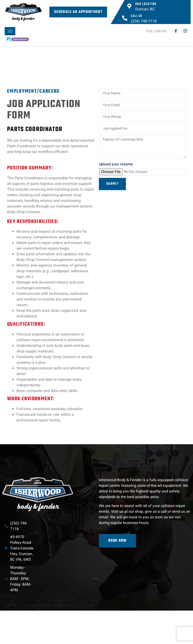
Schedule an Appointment (78, 12)
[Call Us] (125, 18)
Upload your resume (116, 164)
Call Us (137, 16)
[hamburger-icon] (10, 31)
